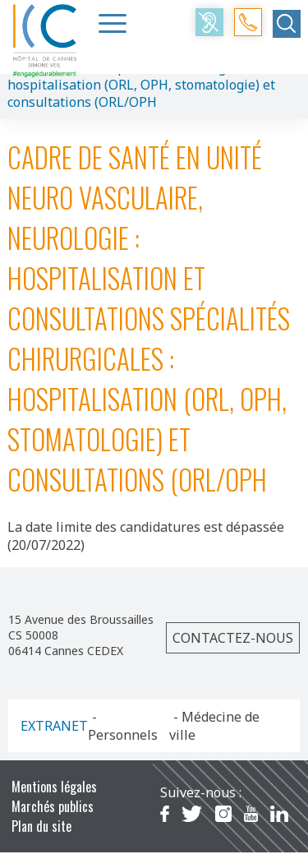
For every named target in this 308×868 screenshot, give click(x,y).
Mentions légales (54, 787)
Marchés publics (53, 806)
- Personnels (123, 726)
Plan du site (41, 826)
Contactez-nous (233, 638)
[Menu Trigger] (113, 23)
